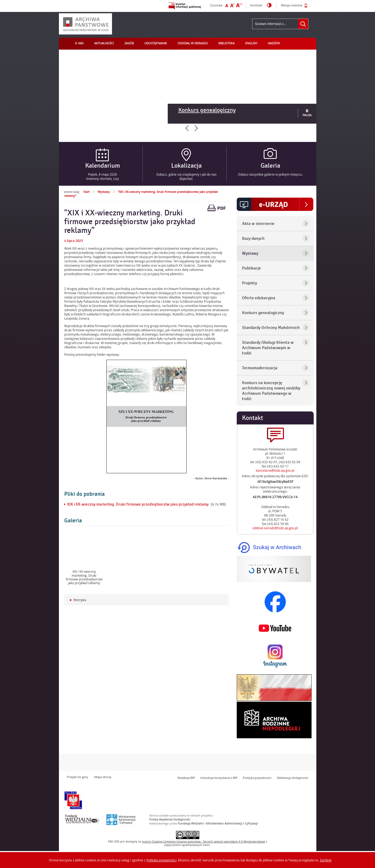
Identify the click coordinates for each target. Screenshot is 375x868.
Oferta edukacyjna (259, 298)
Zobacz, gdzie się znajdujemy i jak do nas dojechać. (186, 176)
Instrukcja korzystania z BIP (219, 778)
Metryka (78, 600)
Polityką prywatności (161, 860)
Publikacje (251, 268)
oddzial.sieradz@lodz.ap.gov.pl (275, 528)
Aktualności (104, 43)
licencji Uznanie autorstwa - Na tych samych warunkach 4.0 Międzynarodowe (204, 842)
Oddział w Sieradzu (193, 43)
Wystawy (104, 192)
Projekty (249, 283)
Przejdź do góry (77, 777)
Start (87, 192)
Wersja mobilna (294, 6)
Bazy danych (253, 238)
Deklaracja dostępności (293, 778)
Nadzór (274, 43)
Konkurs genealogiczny (207, 110)
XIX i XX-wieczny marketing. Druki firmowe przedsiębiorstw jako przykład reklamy (138, 504)
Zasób (129, 43)
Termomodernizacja (260, 368)
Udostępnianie (156, 43)
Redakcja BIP (186, 778)
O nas (79, 43)
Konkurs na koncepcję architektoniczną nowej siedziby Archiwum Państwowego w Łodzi (271, 391)
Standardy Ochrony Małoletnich (271, 328)
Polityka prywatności (257, 778)
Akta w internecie (258, 224)
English (251, 43)
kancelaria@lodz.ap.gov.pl (275, 470)
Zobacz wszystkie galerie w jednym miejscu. (270, 174)
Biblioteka (227, 43)
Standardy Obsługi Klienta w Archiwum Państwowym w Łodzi (268, 348)
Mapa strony (103, 777)
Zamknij (326, 860)
